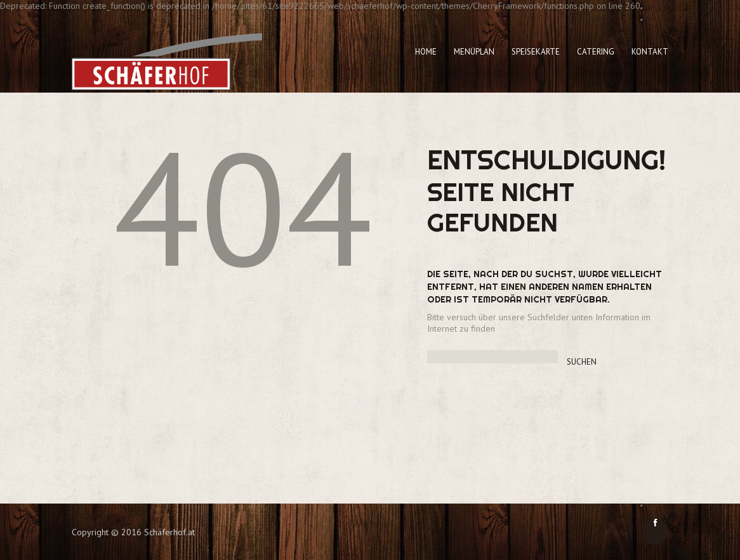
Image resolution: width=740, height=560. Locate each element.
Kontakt (650, 52)
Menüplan (474, 52)
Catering (596, 52)
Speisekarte (536, 52)
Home (426, 52)
